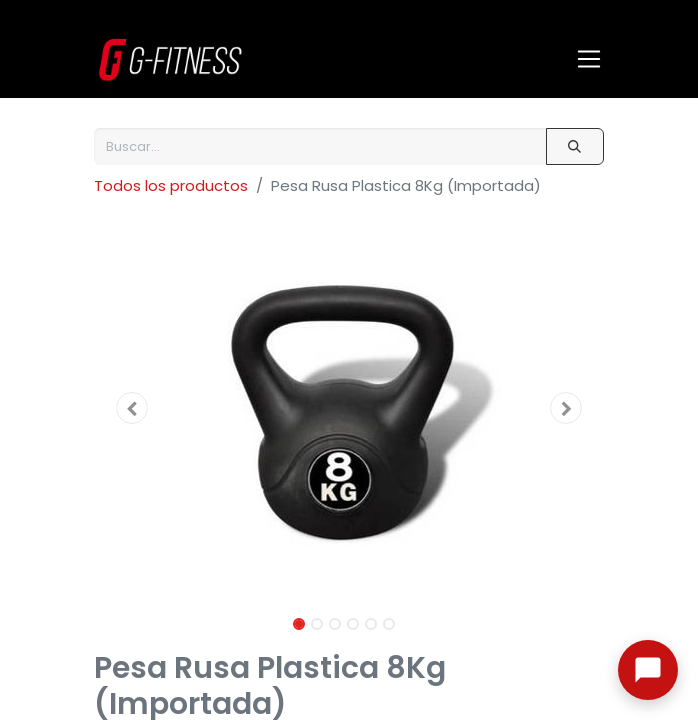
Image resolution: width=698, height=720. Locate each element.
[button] (132, 408)
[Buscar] (575, 146)
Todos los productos (171, 185)
